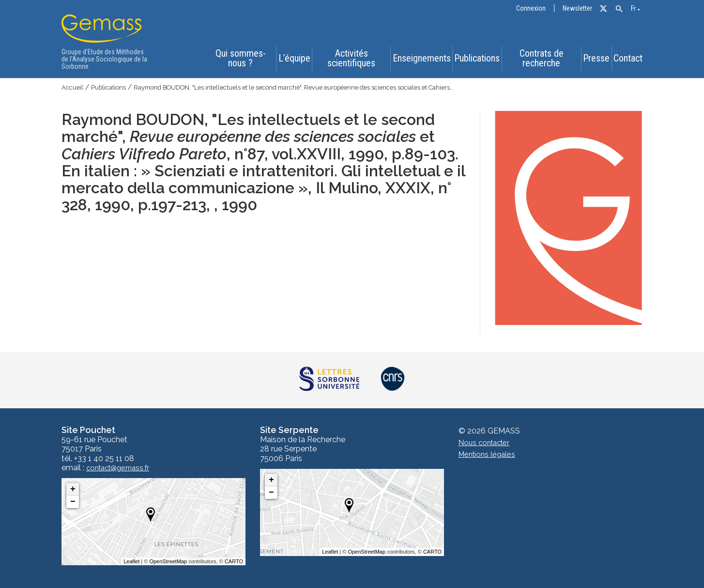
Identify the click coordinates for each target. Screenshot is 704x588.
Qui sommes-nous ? (235, 60)
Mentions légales (489, 455)
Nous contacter (486, 443)
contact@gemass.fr (121, 468)
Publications (474, 60)
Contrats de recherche (538, 60)
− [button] (73, 502)
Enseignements (416, 60)
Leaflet (131, 561)
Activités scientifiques (347, 60)
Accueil (73, 87)
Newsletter (577, 8)
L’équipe (289, 60)
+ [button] (73, 489)
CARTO (234, 561)
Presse (594, 60)
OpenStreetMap (168, 561)
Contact (630, 60)
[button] (619, 9)
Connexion (531, 8)
